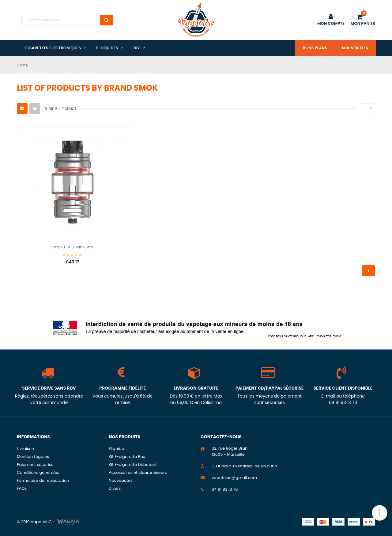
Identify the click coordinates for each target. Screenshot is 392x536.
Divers (115, 488)
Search (107, 20)
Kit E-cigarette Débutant (133, 464)
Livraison (25, 449)
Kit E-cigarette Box (127, 457)
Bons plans (315, 48)
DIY (136, 48)
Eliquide (116, 449)
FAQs (22, 488)
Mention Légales (33, 457)
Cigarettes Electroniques (53, 48)
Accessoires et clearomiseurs (138, 472)
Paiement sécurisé (35, 464)
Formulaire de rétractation (43, 480)
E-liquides (107, 48)
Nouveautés (355, 48)
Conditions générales (38, 472)
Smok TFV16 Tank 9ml (72, 247)
